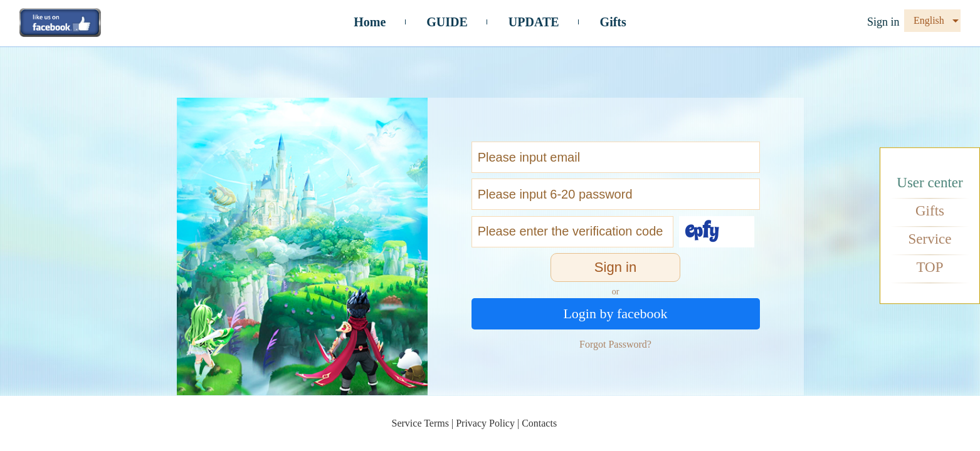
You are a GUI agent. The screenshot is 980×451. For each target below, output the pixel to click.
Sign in (883, 22)
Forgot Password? (615, 344)
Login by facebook (615, 314)
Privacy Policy (485, 423)
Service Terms (420, 423)
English (929, 20)
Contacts (539, 423)
